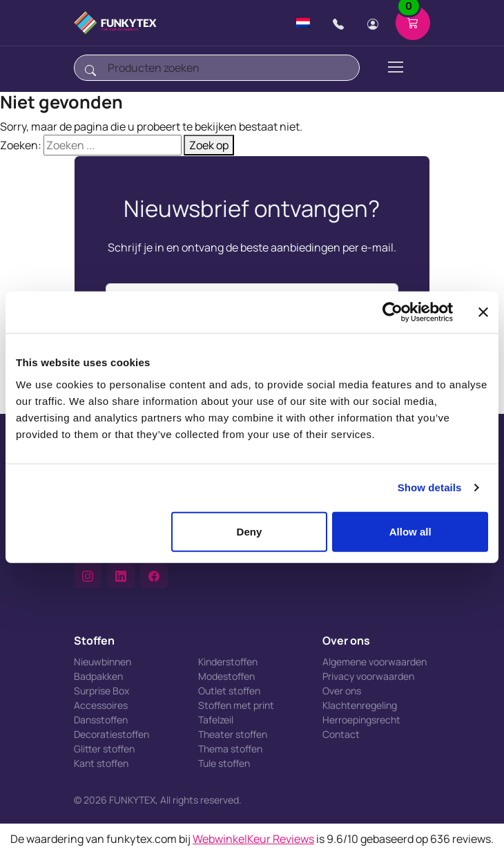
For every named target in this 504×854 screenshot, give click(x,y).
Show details (430, 487)
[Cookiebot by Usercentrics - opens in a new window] (392, 312)
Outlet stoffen (229, 691)
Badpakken (98, 676)
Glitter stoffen (104, 749)
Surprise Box (101, 691)
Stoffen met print (236, 705)
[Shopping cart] (413, 23)
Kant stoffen (101, 763)
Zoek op (209, 145)
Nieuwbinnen (103, 662)
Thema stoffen (230, 749)
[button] (88, 576)
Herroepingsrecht (361, 720)
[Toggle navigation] (395, 67)
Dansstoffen (101, 720)
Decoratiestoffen (112, 734)
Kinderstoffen (228, 662)
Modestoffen (226, 676)
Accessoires (101, 705)
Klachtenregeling (360, 705)
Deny (250, 531)
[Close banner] (483, 312)
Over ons (342, 691)
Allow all (410, 531)
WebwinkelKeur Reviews (253, 839)
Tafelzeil (216, 720)
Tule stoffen (224, 763)
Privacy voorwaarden (368, 676)
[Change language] (303, 23)
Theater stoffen (233, 734)
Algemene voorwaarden (375, 662)
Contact (341, 734)
